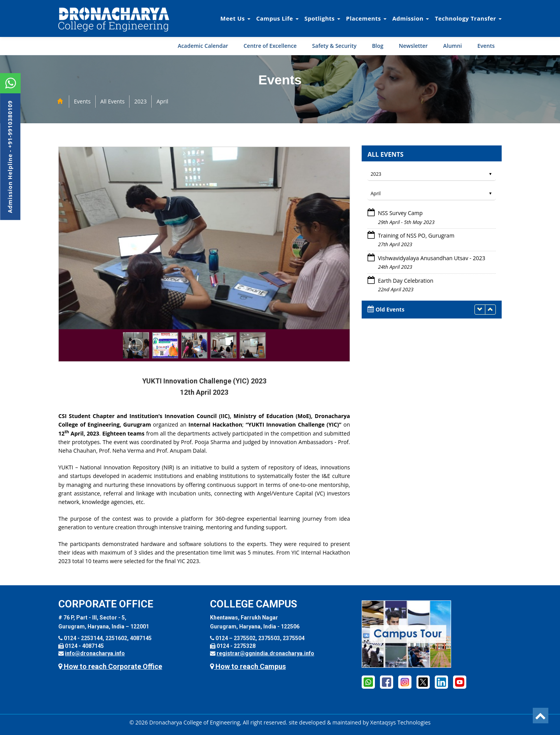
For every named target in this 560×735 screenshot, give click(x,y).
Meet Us (235, 18)
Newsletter (413, 46)
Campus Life (277, 18)
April (162, 101)
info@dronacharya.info (95, 653)
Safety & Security (334, 46)
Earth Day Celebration (406, 281)
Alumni (453, 46)
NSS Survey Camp (400, 213)
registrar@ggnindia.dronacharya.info (265, 653)
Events (486, 46)
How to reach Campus (248, 666)
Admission (411, 18)
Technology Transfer (468, 18)
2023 (140, 101)
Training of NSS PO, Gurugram (416, 235)
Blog (377, 46)
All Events (112, 101)
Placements (366, 18)
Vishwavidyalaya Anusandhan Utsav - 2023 (432, 258)
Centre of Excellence (270, 46)
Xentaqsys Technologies (400, 722)
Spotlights (322, 18)
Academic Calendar (203, 46)
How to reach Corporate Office (110, 666)
